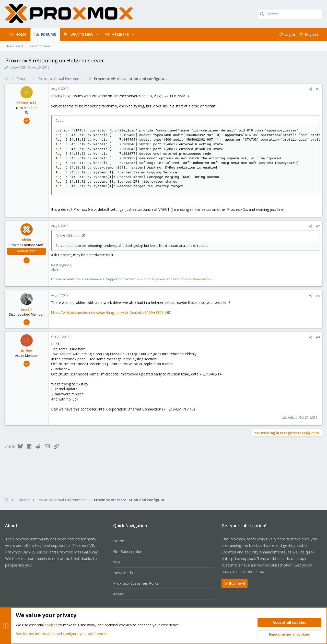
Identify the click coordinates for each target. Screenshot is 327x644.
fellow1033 (17, 67)
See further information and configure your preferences (62, 634)
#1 (317, 89)
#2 (317, 226)
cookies (51, 625)
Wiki (117, 562)
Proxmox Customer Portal (136, 583)
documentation (200, 279)
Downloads (123, 573)
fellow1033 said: (68, 236)
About (118, 594)
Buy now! (235, 583)
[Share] (310, 89)
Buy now (159, 279)
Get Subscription (128, 551)
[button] (97, 35)
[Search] (290, 14)
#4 (317, 337)
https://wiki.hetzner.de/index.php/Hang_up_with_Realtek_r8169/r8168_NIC (112, 312)
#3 (317, 296)
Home (119, 541)
